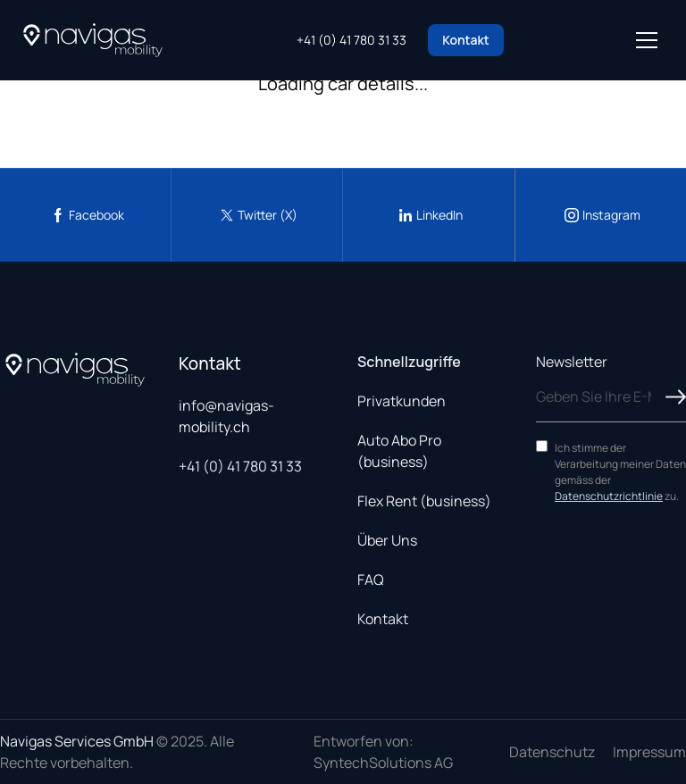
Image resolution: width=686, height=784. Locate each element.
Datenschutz (552, 752)
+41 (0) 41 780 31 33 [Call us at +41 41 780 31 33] (351, 40)
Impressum (649, 752)
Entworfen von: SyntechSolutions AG (383, 752)
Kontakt (466, 40)
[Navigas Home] (93, 40)
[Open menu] (647, 40)
